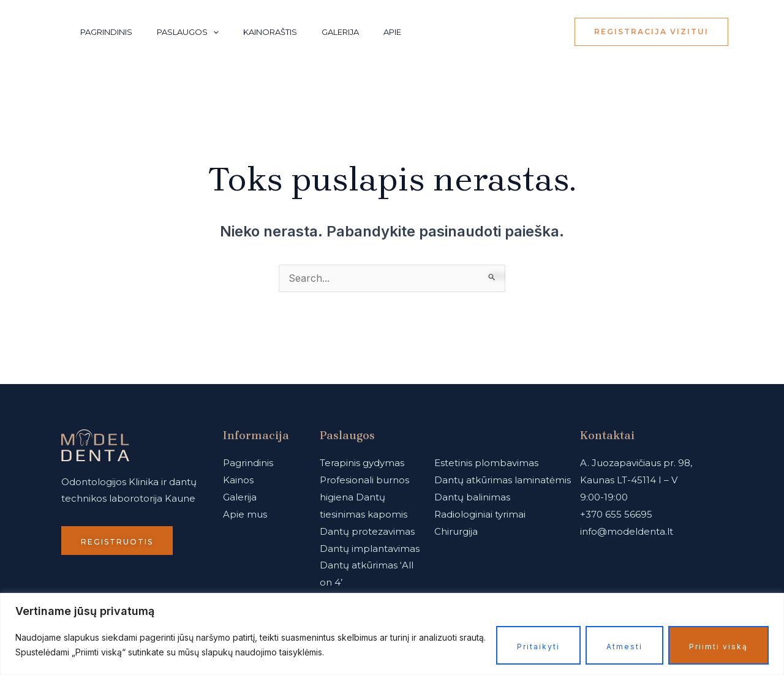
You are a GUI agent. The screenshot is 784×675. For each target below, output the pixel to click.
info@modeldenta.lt (627, 532)
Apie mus (245, 515)
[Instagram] (519, 32)
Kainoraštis (270, 32)
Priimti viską (718, 647)
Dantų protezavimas (367, 532)
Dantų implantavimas (370, 549)
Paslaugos (188, 32)
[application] (213, 32)
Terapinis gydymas (362, 463)
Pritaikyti (538, 647)
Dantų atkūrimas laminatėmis (503, 481)
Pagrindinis (106, 32)
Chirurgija (456, 532)
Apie (392, 32)
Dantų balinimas (472, 498)
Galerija (340, 32)
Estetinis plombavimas (486, 463)
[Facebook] (546, 32)
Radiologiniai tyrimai (480, 515)
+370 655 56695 (616, 515)
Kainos (238, 481)
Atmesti (624, 647)
